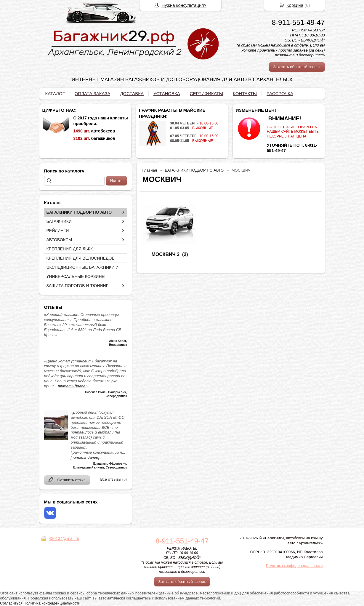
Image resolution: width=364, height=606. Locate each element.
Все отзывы (111, 479)
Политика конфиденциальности (294, 566)
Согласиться (11, 603)
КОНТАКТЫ (245, 93)
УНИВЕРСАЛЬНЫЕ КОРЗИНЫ (76, 276)
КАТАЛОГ (55, 93)
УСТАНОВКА (167, 93)
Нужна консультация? (184, 5)
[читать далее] (72, 386)
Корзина (295, 5)
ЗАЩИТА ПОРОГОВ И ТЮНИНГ (77, 286)
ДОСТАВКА (132, 93)
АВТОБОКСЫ (59, 240)
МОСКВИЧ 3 (165, 254)
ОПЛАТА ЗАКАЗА (93, 93)
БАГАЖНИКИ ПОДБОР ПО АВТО (79, 212)
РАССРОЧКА (280, 93)
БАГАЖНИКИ (59, 221)
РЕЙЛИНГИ (58, 231)
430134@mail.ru (64, 538)
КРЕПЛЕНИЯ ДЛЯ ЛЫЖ (70, 249)
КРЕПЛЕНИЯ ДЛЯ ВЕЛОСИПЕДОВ (81, 258)
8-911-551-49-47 (298, 22)
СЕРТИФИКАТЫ (206, 93)
